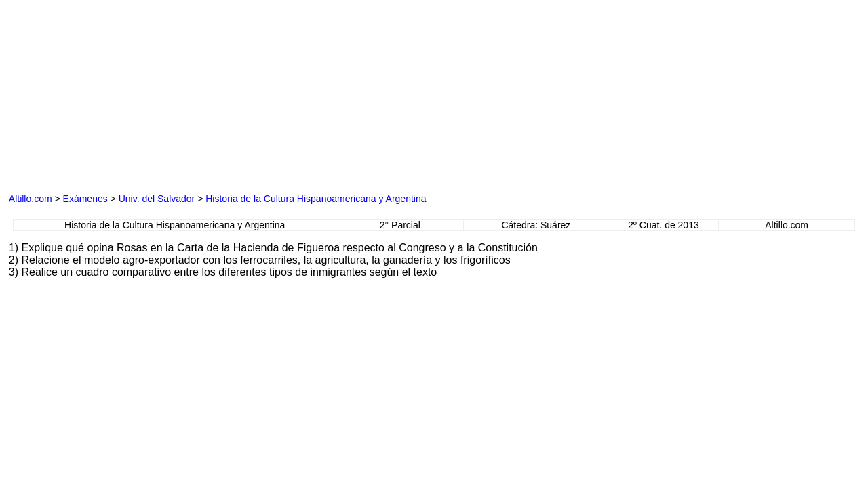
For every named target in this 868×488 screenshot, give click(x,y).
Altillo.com (31, 199)
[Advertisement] (163, 94)
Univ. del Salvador (157, 199)
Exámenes (85, 199)
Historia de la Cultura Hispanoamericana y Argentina (316, 199)
